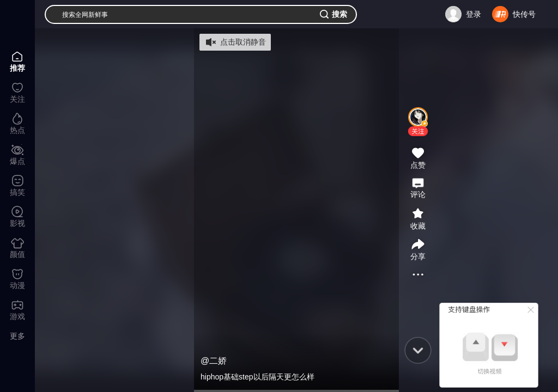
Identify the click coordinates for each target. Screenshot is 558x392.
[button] (418, 131)
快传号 (524, 14)
